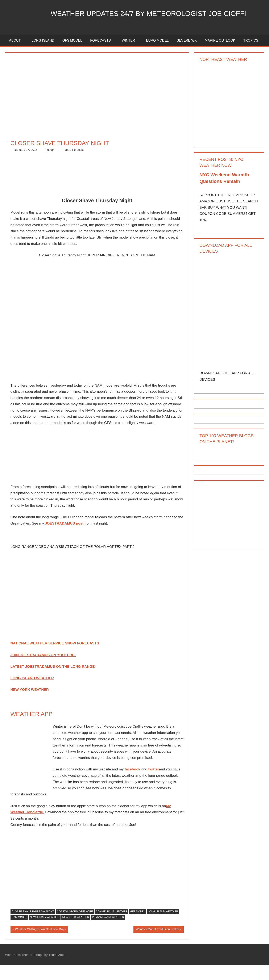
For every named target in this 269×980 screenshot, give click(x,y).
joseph (51, 164)
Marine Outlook (220, 55)
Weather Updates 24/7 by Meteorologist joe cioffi (113, 34)
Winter (131, 55)
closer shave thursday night (33, 926)
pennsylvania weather (108, 932)
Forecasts (103, 55)
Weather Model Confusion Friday (157, 944)
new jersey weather (45, 932)
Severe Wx (187, 55)
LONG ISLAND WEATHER (32, 693)
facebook (133, 784)
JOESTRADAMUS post (64, 538)
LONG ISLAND (43, 55)
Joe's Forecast (74, 164)
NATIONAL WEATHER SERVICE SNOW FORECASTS (55, 658)
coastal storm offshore (75, 926)
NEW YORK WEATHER (30, 704)
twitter (154, 784)
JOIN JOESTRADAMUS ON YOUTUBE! (43, 670)
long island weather (163, 926)
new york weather (76, 932)
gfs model (138, 926)
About (17, 55)
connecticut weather (112, 926)
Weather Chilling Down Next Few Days (40, 944)
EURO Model (157, 55)
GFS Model (72, 55)
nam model (19, 932)
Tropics (251, 55)
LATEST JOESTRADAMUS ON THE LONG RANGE (53, 681)
